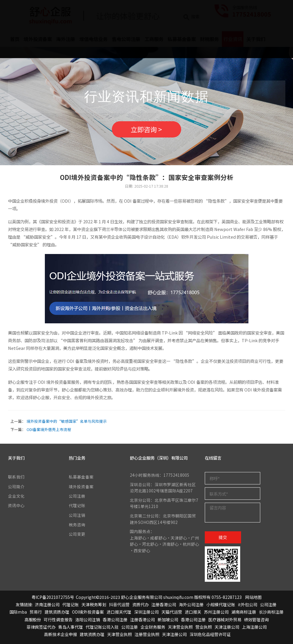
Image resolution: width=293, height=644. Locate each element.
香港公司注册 (115, 620)
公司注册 (77, 496)
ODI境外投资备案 (88, 612)
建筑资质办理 (57, 612)
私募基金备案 (81, 477)
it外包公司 (248, 604)
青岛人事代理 (71, 627)
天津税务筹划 (94, 604)
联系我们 (16, 477)
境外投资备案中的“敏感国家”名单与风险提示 (67, 421)
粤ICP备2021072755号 (53, 597)
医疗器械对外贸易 (225, 620)
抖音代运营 (119, 604)
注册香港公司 (164, 604)
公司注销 (77, 515)
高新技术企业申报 (60, 634)
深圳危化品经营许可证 (210, 634)
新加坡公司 (168, 620)
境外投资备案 (81, 486)
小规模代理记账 (221, 604)
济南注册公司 (47, 604)
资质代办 (140, 604)
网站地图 (253, 597)
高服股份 (33, 620)
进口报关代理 (119, 612)
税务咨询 (77, 525)
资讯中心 (16, 505)
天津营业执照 (180, 627)
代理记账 (77, 505)
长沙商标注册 (271, 612)
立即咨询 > (147, 129)
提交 (223, 537)
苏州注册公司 (216, 612)
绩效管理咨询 (256, 620)
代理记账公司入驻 (102, 627)
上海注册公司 (254, 627)
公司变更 (77, 534)
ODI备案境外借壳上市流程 (49, 429)
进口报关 (193, 612)
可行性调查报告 (58, 620)
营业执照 (204, 627)
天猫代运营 (172, 612)
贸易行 (36, 612)
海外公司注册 (191, 604)
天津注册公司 (227, 627)
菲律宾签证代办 (41, 627)
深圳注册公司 (146, 612)
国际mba (18, 612)
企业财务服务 (153, 627)
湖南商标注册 (244, 612)
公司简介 (16, 486)
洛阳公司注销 (88, 620)
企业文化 (16, 496)
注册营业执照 (147, 634)
